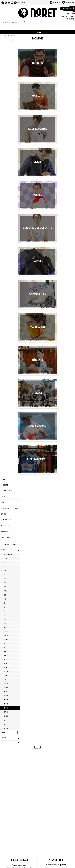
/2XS (6, 559)
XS (5, 599)
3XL (5, 623)
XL (5, 615)
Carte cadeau (6, 537)
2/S (5, 647)
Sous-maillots (7, 491)
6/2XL (6, 664)
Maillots (4, 485)
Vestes (4, 502)
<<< (36, 747)
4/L (5, 656)
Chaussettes (6, 520)
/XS (5, 563)
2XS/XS (6, 672)
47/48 (6, 712)
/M (5, 571)
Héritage (4, 532)
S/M (5, 676)
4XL (5, 627)
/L (5, 575)
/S (5, 567)
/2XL (5, 583)
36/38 (6, 716)
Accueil (7, 35)
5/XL (5, 660)
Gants (3, 514)
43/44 (6, 704)
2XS (5, 595)
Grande (6, 635)
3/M (5, 652)
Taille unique (8, 555)
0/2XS (6, 639)
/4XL (5, 591)
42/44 (6, 728)
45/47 (6, 724)
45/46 (6, 708)
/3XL (5, 587)
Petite (6, 631)
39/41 (6, 720)
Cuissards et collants (10, 508)
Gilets (3, 497)
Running (4, 479)
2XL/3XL (7, 684)
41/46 (6, 692)
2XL (5, 619)
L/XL (5, 680)
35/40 (6, 688)
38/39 (6, 696)
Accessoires (6, 526)
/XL (5, 579)
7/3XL (6, 668)
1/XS (6, 643)
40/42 (6, 700)
